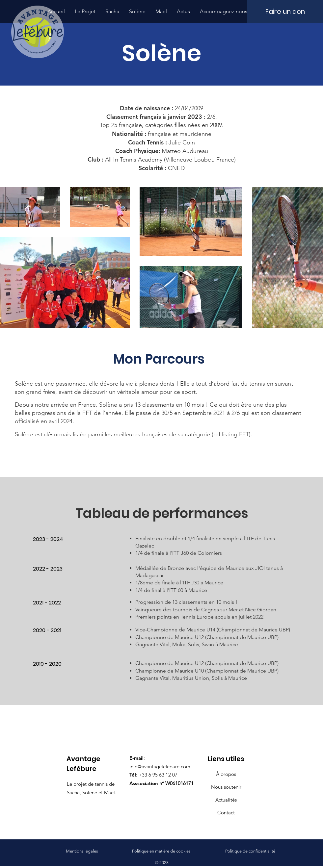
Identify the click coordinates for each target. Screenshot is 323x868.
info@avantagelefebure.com (160, 766)
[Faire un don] (285, 12)
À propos (226, 774)
